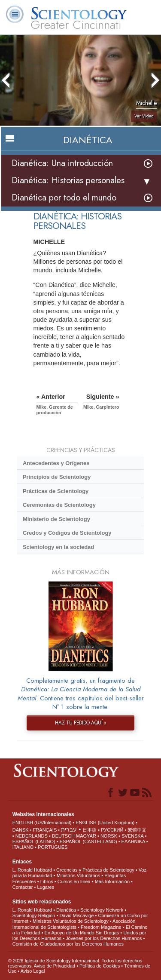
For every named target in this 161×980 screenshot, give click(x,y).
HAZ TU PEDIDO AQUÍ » (81, 723)
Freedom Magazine (101, 927)
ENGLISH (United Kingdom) (105, 823)
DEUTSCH (63, 836)
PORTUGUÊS (53, 847)
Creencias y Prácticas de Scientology (95, 870)
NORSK (109, 836)
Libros (47, 881)
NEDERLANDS (32, 836)
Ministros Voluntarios (79, 875)
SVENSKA (132, 836)
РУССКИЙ (112, 830)
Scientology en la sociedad (58, 547)
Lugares (46, 887)
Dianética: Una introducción (62, 163)
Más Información (112, 881)
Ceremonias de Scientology (59, 505)
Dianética (66, 910)
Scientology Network (102, 910)
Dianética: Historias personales (68, 180)
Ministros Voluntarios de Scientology (71, 921)
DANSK (21, 830)
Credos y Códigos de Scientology (67, 533)
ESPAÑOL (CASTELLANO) (88, 841)
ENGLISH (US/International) (42, 823)
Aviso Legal (33, 971)
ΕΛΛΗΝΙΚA (133, 841)
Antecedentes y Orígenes (56, 463)
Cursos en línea (74, 881)
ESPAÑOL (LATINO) (34, 841)
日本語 (90, 830)
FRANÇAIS (45, 830)
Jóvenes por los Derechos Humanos (104, 938)
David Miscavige (76, 915)
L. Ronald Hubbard (32, 870)
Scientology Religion (34, 915)
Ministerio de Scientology (56, 519)
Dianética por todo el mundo (64, 198)
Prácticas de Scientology (56, 491)
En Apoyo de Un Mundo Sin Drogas (82, 933)
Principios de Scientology (57, 477)
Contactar (23, 887)
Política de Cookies (100, 966)
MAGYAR (86, 836)
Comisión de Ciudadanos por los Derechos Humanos (68, 944)
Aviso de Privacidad (55, 966)
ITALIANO (23, 847)
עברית (69, 829)
